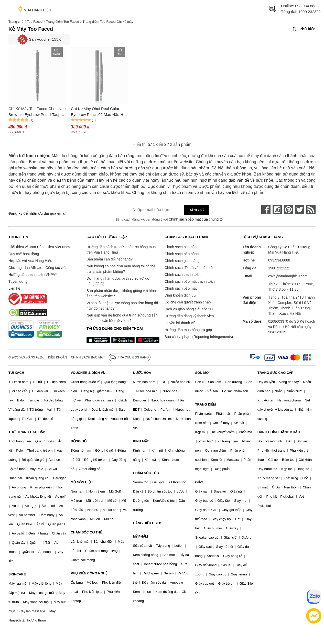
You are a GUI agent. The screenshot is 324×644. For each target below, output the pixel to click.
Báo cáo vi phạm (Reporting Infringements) (199, 337)
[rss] (311, 210)
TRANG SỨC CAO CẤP (275, 373)
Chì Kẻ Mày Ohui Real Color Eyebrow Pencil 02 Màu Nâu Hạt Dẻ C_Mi (99, 112)
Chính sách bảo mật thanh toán (190, 281)
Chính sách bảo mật (181, 288)
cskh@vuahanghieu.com (288, 276)
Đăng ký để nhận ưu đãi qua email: (38, 213)
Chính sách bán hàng (182, 247)
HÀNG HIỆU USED (147, 523)
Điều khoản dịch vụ (180, 295)
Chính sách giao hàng (182, 261)
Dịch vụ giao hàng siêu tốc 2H (189, 309)
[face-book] (266, 210)
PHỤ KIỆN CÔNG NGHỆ (89, 573)
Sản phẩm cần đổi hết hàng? (110, 259)
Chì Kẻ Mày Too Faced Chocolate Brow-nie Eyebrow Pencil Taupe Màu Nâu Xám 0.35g (37, 112)
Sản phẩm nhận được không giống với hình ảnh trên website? (121, 293)
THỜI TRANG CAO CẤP (27, 432)
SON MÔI (202, 373)
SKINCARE (17, 574)
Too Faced (35, 22)
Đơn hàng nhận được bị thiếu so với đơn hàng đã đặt (119, 281)
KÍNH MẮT (141, 441)
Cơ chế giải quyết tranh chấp (188, 302)
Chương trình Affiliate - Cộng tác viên (38, 268)
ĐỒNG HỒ (79, 441)
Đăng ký (196, 210)
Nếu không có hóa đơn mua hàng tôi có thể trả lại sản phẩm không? (121, 269)
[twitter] (300, 210)
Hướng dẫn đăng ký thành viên (189, 316)
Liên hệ (14, 288)
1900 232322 (309, 12)
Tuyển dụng (18, 281)
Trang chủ (16, 22)
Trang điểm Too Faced (63, 22)
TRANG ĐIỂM (206, 404)
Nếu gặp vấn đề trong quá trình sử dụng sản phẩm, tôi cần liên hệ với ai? (122, 318)
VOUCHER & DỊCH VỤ (88, 373)
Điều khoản (58, 357)
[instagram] (277, 210)
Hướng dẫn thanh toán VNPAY (33, 275)
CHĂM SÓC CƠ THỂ (86, 532)
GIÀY (199, 482)
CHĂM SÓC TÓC (146, 473)
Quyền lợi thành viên (181, 323)
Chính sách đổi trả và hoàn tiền (189, 268)
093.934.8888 (307, 6)
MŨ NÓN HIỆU (82, 482)
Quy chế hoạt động (24, 254)
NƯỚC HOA (142, 373)
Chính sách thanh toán (183, 275)
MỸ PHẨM (140, 536)
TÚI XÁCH (16, 373)
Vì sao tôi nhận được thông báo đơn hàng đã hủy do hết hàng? (122, 306)
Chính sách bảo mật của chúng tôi (196, 219)
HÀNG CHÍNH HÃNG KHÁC (279, 432)
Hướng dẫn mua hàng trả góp (188, 330)
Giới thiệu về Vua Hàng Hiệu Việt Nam (39, 247)
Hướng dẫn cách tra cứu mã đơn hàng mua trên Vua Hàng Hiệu (121, 250)
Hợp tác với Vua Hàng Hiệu (30, 261)
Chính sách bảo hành (182, 254)
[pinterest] (288, 210)
